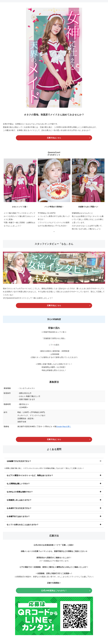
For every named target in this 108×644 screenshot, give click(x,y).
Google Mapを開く (64, 427)
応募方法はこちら (54, 138)
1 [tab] (54, 232)
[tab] (54, 461)
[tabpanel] (20, 195)
